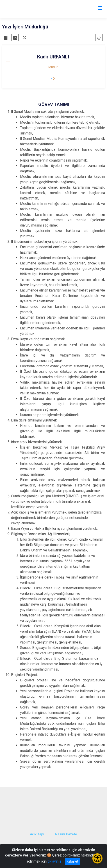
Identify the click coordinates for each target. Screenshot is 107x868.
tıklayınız (55, 861)
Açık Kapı (37, 834)
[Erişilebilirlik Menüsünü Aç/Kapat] (97, 858)
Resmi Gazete (66, 834)
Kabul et (72, 861)
